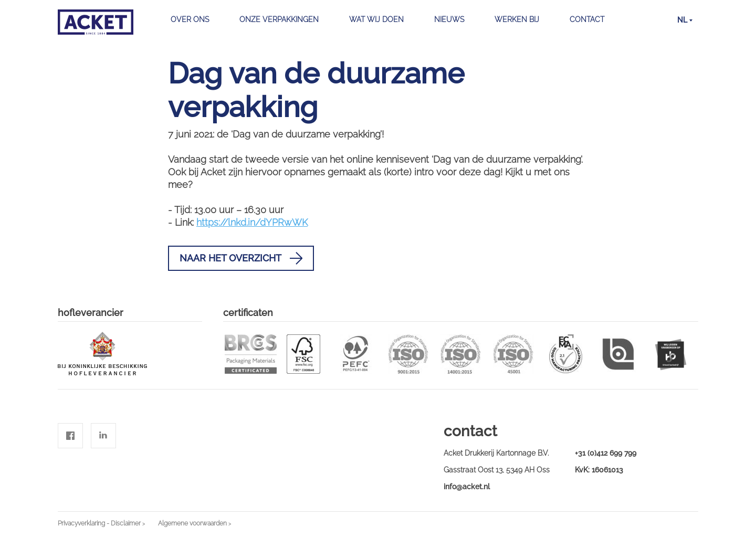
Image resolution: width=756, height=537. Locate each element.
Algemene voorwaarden (192, 523)
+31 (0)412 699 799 (606, 453)
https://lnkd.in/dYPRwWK (252, 222)
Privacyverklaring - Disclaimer (99, 523)
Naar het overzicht (241, 258)
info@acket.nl (467, 487)
